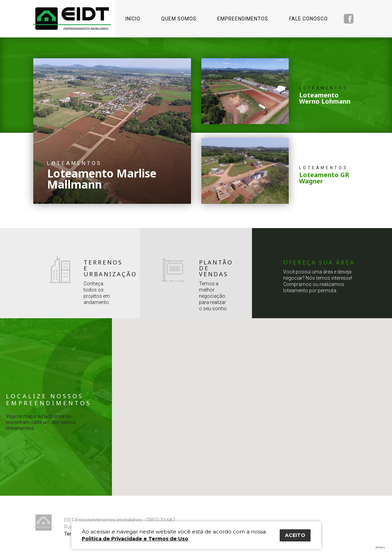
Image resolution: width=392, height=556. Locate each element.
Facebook (349, 19)
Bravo (380, 548)
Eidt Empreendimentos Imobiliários (43, 523)
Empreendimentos (243, 19)
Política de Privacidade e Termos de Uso (135, 539)
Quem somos (179, 19)
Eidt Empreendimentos (72, 19)
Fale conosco (308, 19)
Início (133, 19)
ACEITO (295, 535)
